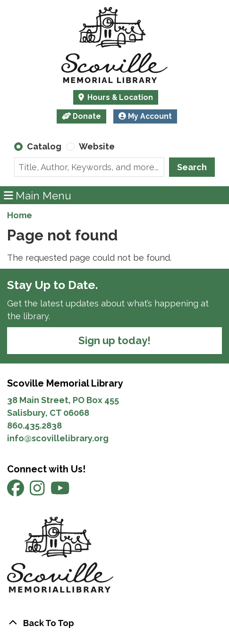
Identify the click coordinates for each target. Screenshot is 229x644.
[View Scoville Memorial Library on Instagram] (38, 491)
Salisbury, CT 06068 (49, 413)
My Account (145, 116)
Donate (82, 116)
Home (20, 215)
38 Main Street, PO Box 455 (63, 400)
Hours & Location (119, 97)
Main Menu (38, 195)
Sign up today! (114, 340)
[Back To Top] (114, 623)
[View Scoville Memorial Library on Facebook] (17, 491)
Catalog (44, 146)
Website (97, 146)
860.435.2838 (34, 425)
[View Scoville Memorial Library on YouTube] (60, 491)
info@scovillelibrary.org (58, 438)
